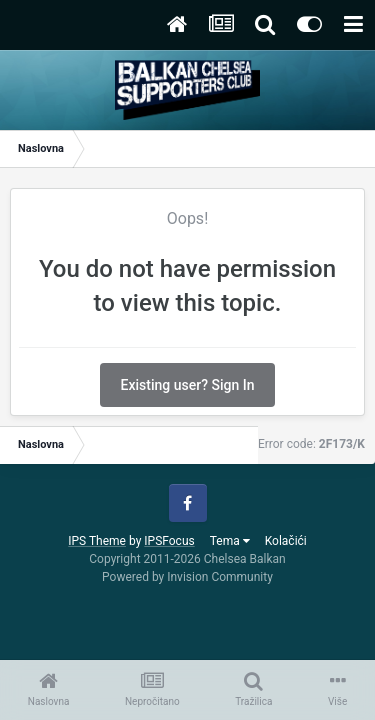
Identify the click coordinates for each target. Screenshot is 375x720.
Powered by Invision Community (187, 577)
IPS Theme (97, 541)
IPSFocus (169, 541)
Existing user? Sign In (188, 385)
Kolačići (286, 541)
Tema (230, 541)
